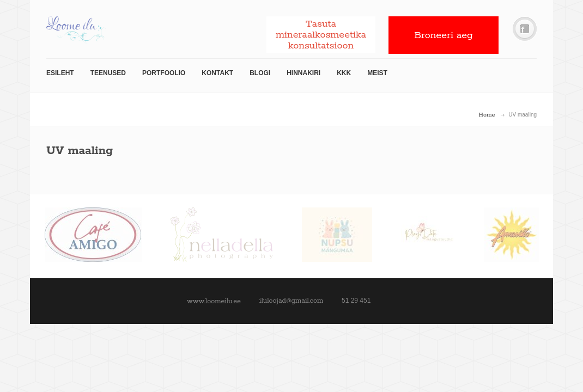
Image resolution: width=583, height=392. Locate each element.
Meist (377, 73)
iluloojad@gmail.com (291, 301)
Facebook (525, 29)
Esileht (60, 73)
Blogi (260, 73)
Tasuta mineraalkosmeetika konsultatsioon (321, 35)
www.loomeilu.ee (214, 301)
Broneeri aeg (444, 35)
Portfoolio (164, 73)
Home (487, 115)
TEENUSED (108, 73)
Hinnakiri (303, 73)
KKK (344, 73)
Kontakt (217, 73)
